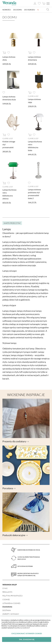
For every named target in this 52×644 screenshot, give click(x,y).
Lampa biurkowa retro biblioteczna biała (35, 146)
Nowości (7, 10)
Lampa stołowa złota (9, 58)
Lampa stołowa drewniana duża (9, 98)
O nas (5, 588)
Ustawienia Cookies (11, 603)
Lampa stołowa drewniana (34, 58)
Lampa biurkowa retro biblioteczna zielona (9, 194)
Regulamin (7, 592)
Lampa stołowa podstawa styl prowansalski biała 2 (34, 194)
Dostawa (7, 610)
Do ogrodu (30, 10)
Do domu (18, 10)
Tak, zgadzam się (27, 639)
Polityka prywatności (13, 596)
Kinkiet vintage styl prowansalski (9, 144)
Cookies (6, 599)
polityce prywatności (23, 628)
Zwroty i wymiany (11, 614)
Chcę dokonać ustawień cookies (27, 633)
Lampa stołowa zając (34, 101)
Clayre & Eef (33, 96)
